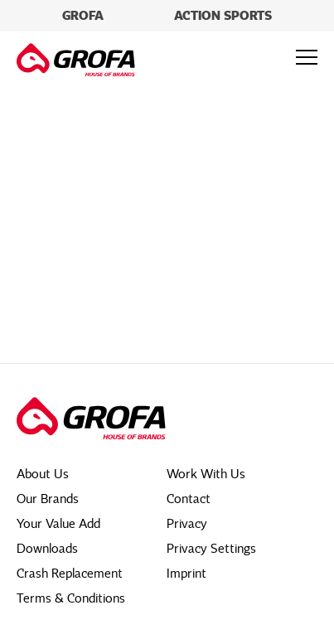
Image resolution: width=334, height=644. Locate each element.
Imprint (186, 574)
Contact (189, 499)
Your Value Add (58, 524)
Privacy (187, 524)
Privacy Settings (211, 549)
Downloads (47, 549)
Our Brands (48, 499)
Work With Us (206, 474)
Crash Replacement (70, 574)
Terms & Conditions (71, 598)
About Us (43, 474)
